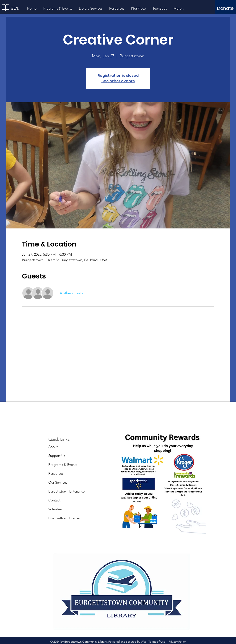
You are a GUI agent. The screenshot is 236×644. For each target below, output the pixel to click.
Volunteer (56, 509)
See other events (118, 81)
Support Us (57, 456)
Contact (54, 500)
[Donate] (225, 8)
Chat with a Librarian (64, 518)
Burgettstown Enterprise (66, 491)
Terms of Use (157, 642)
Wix (143, 642)
